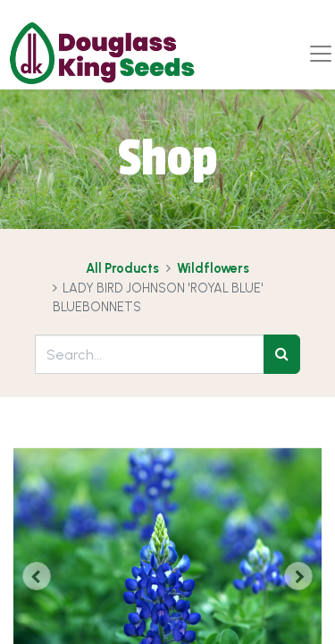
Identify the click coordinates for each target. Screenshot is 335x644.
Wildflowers (213, 268)
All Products (122, 268)
